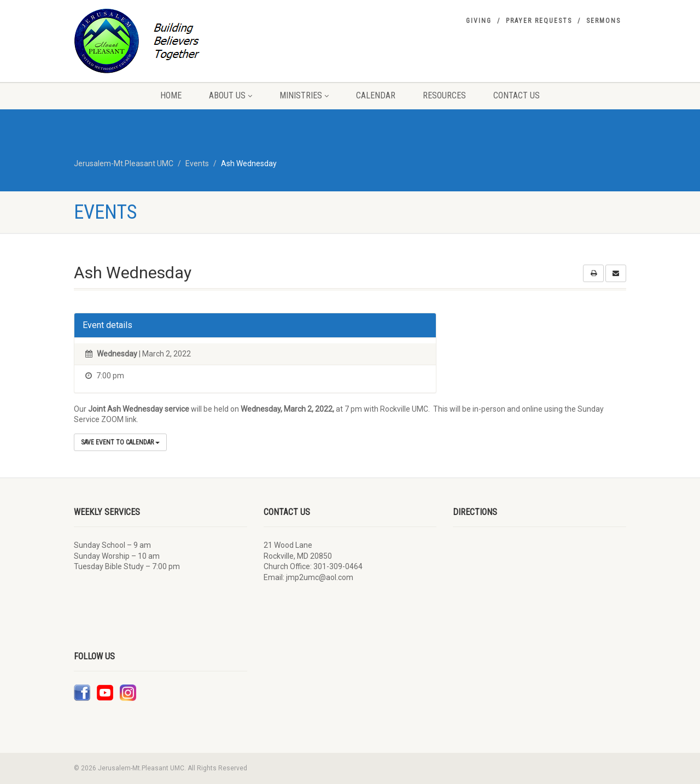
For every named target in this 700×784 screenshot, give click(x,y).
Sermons (603, 21)
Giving (479, 21)
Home (171, 95)
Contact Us (517, 95)
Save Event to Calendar (120, 442)
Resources (444, 95)
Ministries (304, 95)
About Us (231, 95)
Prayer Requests (539, 21)
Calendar (376, 95)
